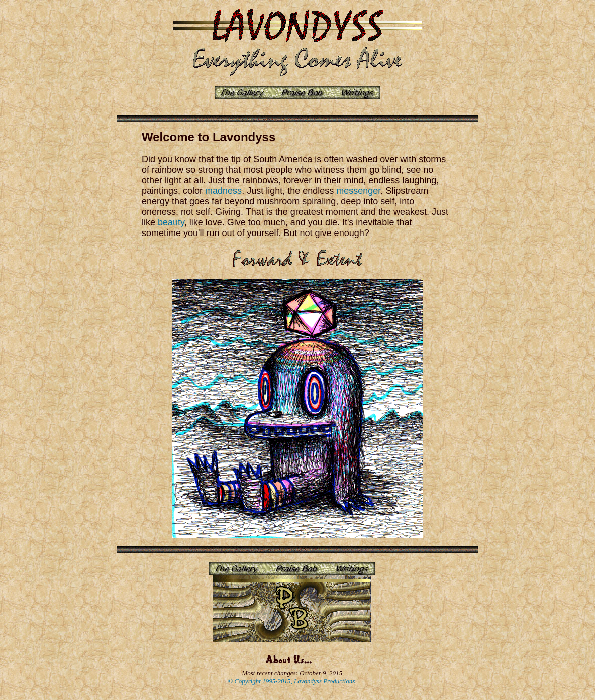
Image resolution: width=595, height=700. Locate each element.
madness (223, 191)
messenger (358, 191)
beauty (171, 222)
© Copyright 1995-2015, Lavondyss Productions (291, 681)
